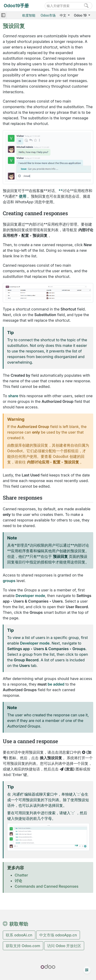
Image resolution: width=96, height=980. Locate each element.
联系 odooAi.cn (19, 935)
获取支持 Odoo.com (23, 946)
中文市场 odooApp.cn (58, 935)
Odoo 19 (81, 15)
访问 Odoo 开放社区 (64, 946)
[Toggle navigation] (3, 15)
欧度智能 (29, 15)
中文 (63, 15)
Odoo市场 (48, 15)
